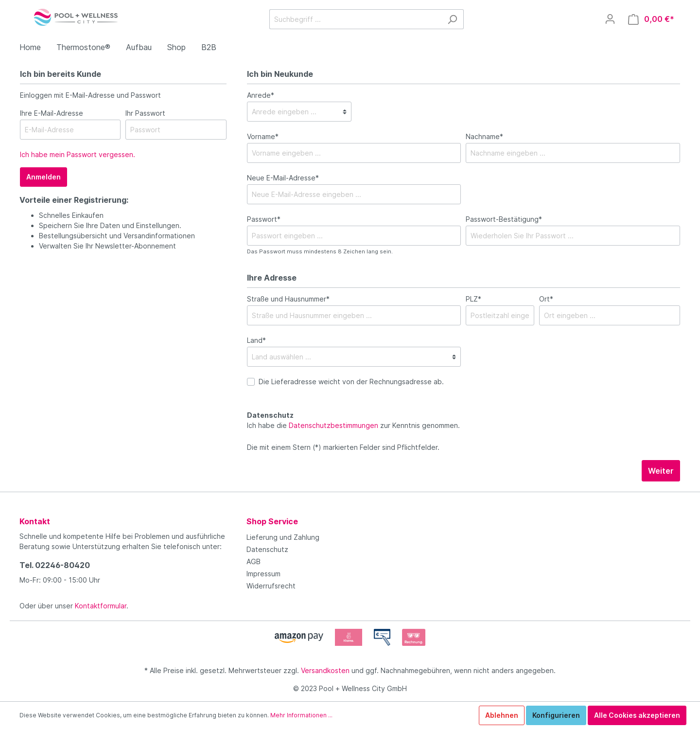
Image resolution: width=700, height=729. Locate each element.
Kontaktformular (101, 606)
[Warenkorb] (651, 19)
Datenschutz (267, 549)
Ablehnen (502, 715)
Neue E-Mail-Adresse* (283, 178)
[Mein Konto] (610, 19)
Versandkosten (325, 670)
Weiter (661, 471)
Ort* (546, 299)
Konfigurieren (556, 715)
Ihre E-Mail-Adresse (52, 113)
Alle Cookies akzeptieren (637, 715)
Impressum (263, 574)
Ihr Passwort (145, 113)
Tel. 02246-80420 (55, 565)
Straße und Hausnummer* (288, 299)
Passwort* (264, 219)
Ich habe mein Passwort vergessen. (78, 154)
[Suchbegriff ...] (355, 19)
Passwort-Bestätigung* (504, 219)
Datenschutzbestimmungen (333, 425)
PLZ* (473, 299)
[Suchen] (452, 19)
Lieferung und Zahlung (283, 537)
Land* (256, 340)
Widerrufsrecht (271, 586)
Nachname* (484, 136)
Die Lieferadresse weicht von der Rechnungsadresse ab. (351, 382)
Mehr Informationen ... (301, 715)
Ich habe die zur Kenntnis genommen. (353, 420)
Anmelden (44, 177)
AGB (254, 561)
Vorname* (263, 136)
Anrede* (261, 95)
